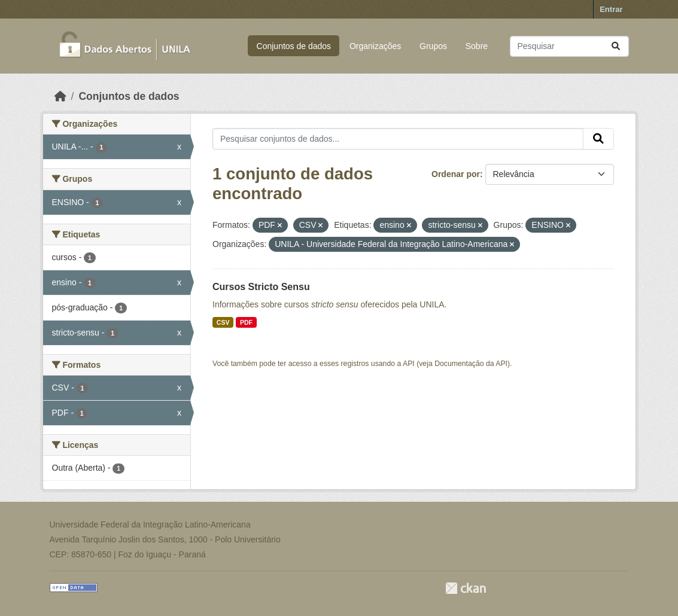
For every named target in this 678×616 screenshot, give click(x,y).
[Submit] (616, 46)
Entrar (611, 9)
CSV (223, 322)
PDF (246, 322)
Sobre (477, 46)
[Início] (60, 96)
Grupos (433, 46)
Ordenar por (456, 174)
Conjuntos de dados (294, 46)
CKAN (466, 588)
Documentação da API (471, 364)
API (409, 364)
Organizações (375, 46)
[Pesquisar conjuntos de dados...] (569, 46)
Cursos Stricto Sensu (261, 287)
